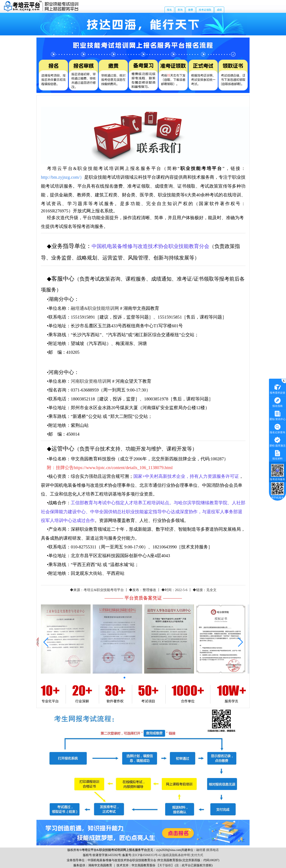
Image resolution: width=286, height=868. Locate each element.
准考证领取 (205, 10)
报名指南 (277, 402)
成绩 (219, 10)
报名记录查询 (277, 428)
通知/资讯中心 (277, 415)
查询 (180, 10)
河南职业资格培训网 (91, 381)
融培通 (201, 850)
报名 (169, 10)
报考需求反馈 (277, 389)
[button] (124, 678)
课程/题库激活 (277, 441)
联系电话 (213, 850)
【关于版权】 (165, 865)
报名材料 (277, 454)
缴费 (191, 10)
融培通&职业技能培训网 (95, 308)
